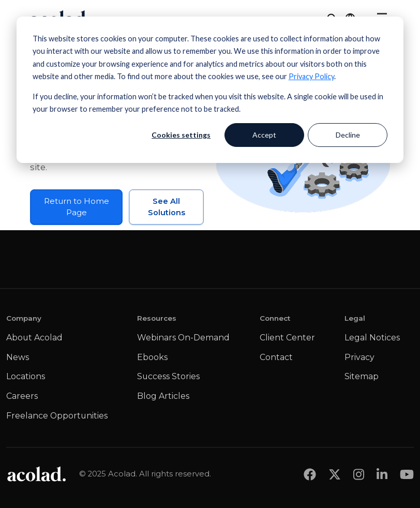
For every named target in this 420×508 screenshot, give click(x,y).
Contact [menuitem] (276, 357)
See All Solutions (167, 207)
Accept (264, 135)
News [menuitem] (18, 357)
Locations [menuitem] (26, 376)
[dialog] (210, 90)
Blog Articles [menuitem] (163, 396)
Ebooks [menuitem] (152, 357)
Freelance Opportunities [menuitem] (57, 416)
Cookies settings (181, 135)
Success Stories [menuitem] (168, 376)
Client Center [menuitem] (287, 338)
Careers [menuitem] (22, 396)
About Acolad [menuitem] (34, 338)
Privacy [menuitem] (359, 357)
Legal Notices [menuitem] (372, 338)
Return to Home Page (77, 207)
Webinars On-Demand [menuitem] (183, 338)
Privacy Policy (311, 76)
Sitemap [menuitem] (362, 376)
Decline (348, 135)
